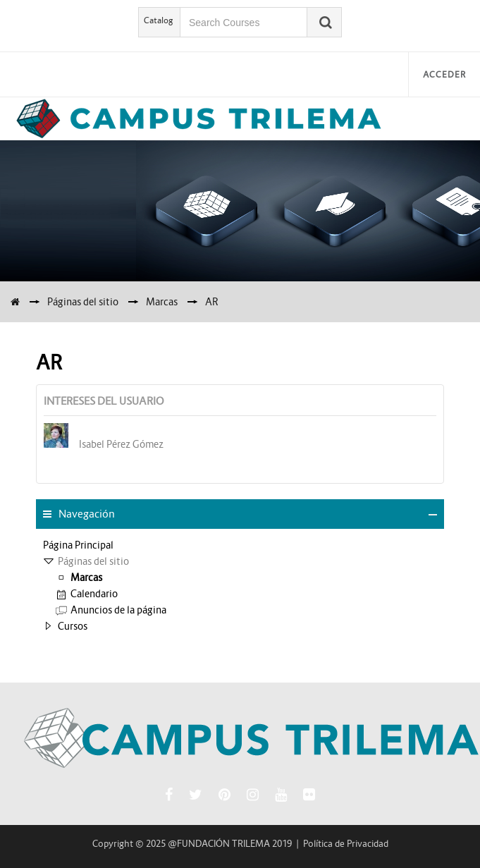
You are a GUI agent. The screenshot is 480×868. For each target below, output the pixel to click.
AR (211, 302)
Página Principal (78, 545)
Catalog (159, 20)
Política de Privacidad (346, 844)
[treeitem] (240, 545)
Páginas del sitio (83, 302)
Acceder (444, 74)
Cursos (73, 626)
